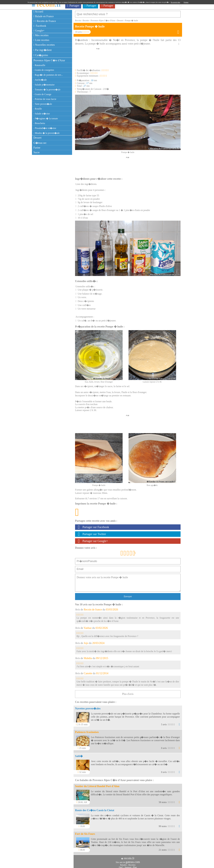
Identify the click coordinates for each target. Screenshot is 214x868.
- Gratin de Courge (42, 94)
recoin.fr (129, 857)
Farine (37, 148)
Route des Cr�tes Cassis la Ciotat (95, 809)
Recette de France (45, 21)
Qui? (121, 866)
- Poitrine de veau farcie (45, 99)
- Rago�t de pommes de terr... (48, 75)
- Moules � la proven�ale (47, 133)
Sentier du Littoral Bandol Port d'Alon (97, 785)
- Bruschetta (39, 123)
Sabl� (79, 755)
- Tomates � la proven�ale (47, 90)
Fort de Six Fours (85, 832)
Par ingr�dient (43, 50)
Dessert (37, 138)
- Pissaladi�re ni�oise (45, 128)
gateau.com (133, 860)
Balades (123, 863)
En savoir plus (175, 2)
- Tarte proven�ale (43, 104)
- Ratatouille (39, 65)
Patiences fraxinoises (87, 731)
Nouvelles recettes (44, 45)
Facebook (40, 26)
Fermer (186, 2)
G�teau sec (40, 143)
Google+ (39, 31)
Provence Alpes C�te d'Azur (49, 60)
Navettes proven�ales (88, 707)
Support (128, 866)
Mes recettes (41, 35)
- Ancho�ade (40, 80)
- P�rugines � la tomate (46, 118)
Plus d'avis (128, 692)
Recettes (132, 863)
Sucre (36, 152)
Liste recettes (41, 40)
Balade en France (44, 16)
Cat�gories (41, 55)
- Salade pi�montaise (44, 85)
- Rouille (38, 109)
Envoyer (128, 595)
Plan (135, 866)
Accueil (38, 12)
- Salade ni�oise (42, 114)
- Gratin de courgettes (44, 70)
